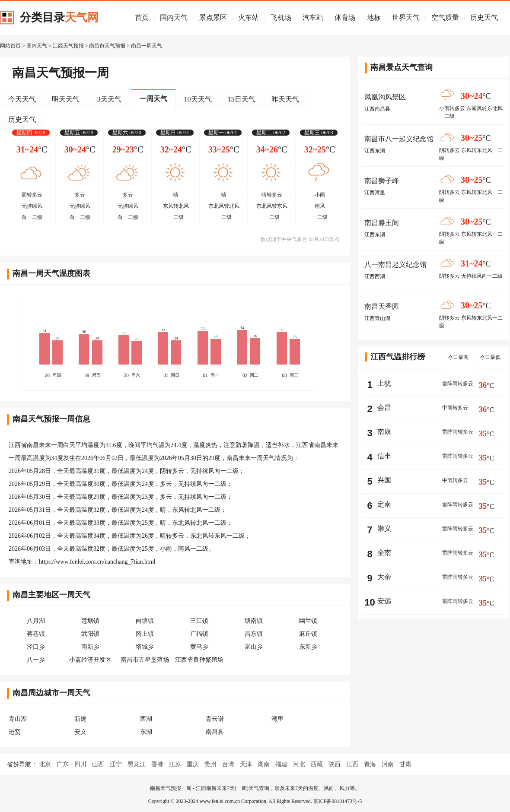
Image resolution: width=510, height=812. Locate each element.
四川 (80, 764)
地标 (374, 17)
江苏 (175, 764)
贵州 (210, 764)
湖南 (264, 764)
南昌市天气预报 (107, 46)
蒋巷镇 (36, 634)
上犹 (384, 383)
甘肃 (405, 764)
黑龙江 (137, 764)
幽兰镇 (308, 621)
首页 (142, 17)
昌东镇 (254, 634)
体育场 (345, 17)
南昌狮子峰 (382, 181)
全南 (384, 553)
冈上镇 (145, 634)
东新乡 (308, 647)
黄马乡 (199, 647)
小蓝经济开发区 (90, 660)
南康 (384, 432)
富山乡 (254, 647)
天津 (246, 764)
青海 (370, 764)
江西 (352, 764)
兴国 (384, 480)
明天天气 (66, 99)
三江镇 (199, 621)
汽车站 (313, 17)
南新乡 (90, 647)
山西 (98, 764)
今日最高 (458, 357)
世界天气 (406, 17)
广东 (63, 764)
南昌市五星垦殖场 (145, 660)
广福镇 (199, 634)
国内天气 (174, 17)
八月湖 (36, 621)
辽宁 (116, 764)
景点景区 (213, 17)
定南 (384, 504)
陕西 (335, 764)
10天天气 (198, 99)
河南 (388, 764)
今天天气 (22, 99)
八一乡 (36, 660)
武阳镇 (90, 634)
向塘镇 (145, 621)
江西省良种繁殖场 (199, 660)
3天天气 (109, 99)
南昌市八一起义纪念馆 (399, 139)
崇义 (384, 528)
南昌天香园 (382, 306)
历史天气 (484, 17)
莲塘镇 (90, 621)
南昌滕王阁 (382, 223)
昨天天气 (285, 99)
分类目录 (59, 17)
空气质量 (445, 17)
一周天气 (153, 99)
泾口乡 (36, 647)
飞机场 (281, 17)
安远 (384, 601)
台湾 (228, 764)
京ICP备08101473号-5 (338, 801)
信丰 (384, 456)
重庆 (193, 764)
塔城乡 (145, 647)
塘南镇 (254, 621)
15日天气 (242, 99)
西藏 (317, 764)
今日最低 (490, 357)
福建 (281, 764)
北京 (45, 764)
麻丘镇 (308, 634)
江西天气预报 (68, 46)
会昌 (384, 408)
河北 (299, 764)
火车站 (249, 17)
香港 (157, 764)
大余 (384, 577)
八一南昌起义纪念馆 (395, 265)
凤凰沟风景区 (385, 97)
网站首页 (10, 46)
